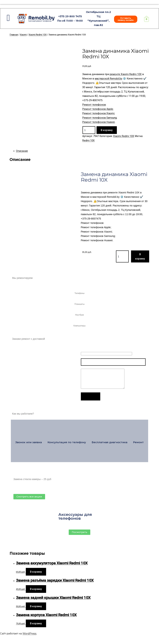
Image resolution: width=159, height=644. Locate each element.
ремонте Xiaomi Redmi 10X (126, 74)
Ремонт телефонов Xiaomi (98, 113)
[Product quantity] (89, 130)
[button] (126, 19)
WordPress (29, 634)
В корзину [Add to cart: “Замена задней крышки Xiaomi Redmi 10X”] (36, 606)
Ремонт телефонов (94, 105)
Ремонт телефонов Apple (98, 109)
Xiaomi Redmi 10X (38, 35)
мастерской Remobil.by (108, 79)
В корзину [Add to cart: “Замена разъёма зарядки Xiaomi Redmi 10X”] (36, 589)
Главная (14, 35)
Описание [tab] (22, 151)
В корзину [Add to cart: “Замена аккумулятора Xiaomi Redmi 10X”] (36, 572)
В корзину (107, 130)
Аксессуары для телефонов (75, 516)
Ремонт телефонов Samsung (99, 118)
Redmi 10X (88, 140)
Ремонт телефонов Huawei (99, 122)
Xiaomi (23, 35)
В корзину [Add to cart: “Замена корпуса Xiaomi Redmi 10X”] (36, 623)
